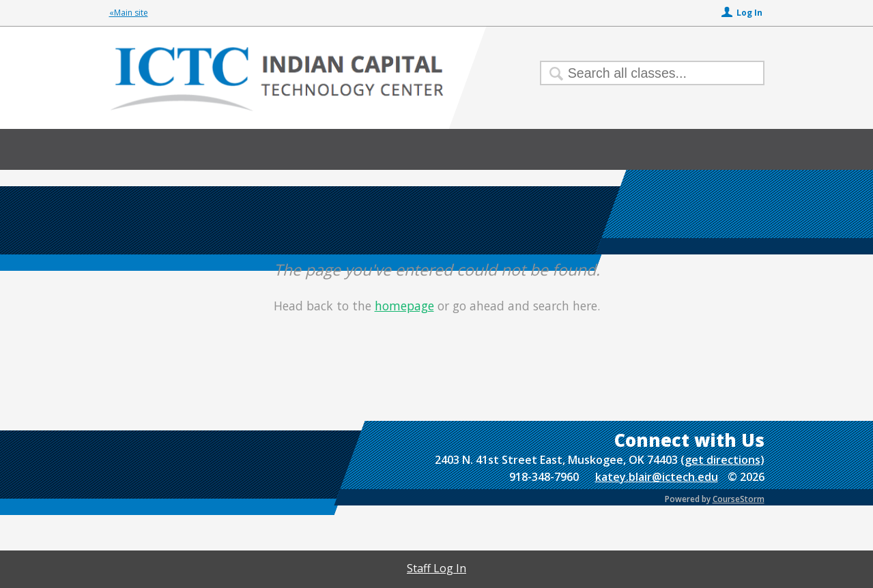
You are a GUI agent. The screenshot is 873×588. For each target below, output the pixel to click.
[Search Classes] (644, 73)
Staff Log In (436, 568)
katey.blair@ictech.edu (657, 477)
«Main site (129, 13)
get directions (722, 460)
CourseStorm (739, 499)
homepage (404, 306)
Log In (749, 13)
